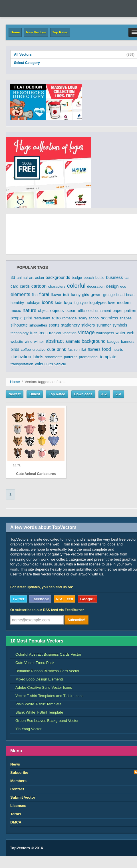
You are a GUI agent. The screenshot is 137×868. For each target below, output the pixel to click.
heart (130, 295)
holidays (33, 303)
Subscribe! (76, 620)
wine (29, 342)
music (16, 311)
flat (84, 350)
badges (113, 342)
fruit (66, 295)
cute (51, 349)
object (43, 311)
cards (25, 286)
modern (124, 303)
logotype (81, 303)
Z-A (118, 394)
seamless (109, 318)
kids (59, 302)
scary (83, 318)
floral (44, 294)
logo (68, 302)
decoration (96, 286)
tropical (55, 333)
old (91, 311)
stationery (70, 325)
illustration (21, 357)
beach (89, 278)
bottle (100, 278)
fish (35, 295)
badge (77, 278)
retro (56, 318)
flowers (94, 349)
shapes (126, 318)
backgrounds (58, 277)
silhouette (19, 325)
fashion (74, 350)
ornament (103, 311)
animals (73, 341)
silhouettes (38, 325)
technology (20, 333)
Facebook (40, 599)
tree (34, 333)
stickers (88, 325)
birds (15, 349)
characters (57, 286)
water (120, 333)
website (17, 342)
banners (128, 342)
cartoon (39, 286)
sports (54, 325)
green (96, 294)
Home (15, 32)
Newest (15, 394)
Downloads (83, 394)
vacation (70, 333)
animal (22, 278)
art (31, 278)
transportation (22, 364)
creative (39, 350)
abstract (55, 341)
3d (13, 277)
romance (69, 318)
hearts (118, 350)
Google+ (88, 599)
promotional (89, 357)
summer (104, 325)
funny (76, 295)
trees (43, 333)
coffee (26, 350)
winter (39, 342)
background (94, 341)
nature (29, 310)
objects (57, 310)
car (127, 278)
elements (20, 294)
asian (40, 278)
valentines (44, 364)
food (107, 349)
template (108, 357)
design (112, 286)
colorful (76, 286)
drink (62, 349)
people (17, 318)
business (114, 277)
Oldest (35, 394)
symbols (120, 325)
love (112, 303)
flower (56, 295)
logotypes (98, 303)
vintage (86, 333)
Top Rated (60, 32)
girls (86, 295)
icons (48, 302)
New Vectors (36, 32)
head (121, 295)
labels (38, 357)
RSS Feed (65, 599)
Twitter (19, 599)
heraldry (17, 303)
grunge (109, 295)
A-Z (104, 394)
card (14, 286)
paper (118, 311)
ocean (71, 311)
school (94, 318)
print (28, 318)
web (131, 333)
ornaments (54, 357)
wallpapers (105, 333)
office (82, 311)
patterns (71, 357)
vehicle (60, 364)
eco (123, 286)
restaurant (42, 318)
